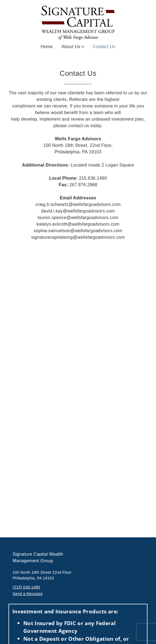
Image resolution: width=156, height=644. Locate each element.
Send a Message (28, 594)
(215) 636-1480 (26, 587)
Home (47, 47)
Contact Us (104, 46)
